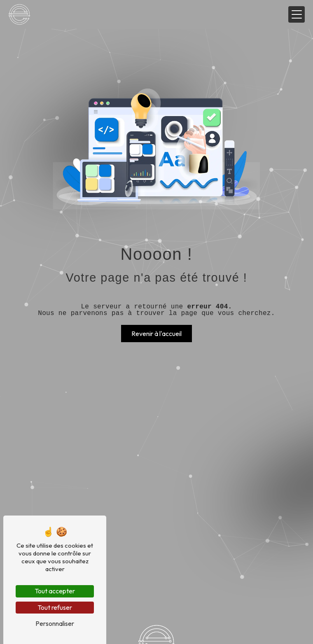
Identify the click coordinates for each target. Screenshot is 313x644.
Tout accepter (55, 591)
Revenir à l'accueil (156, 334)
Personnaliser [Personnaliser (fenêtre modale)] (55, 623)
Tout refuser (55, 607)
